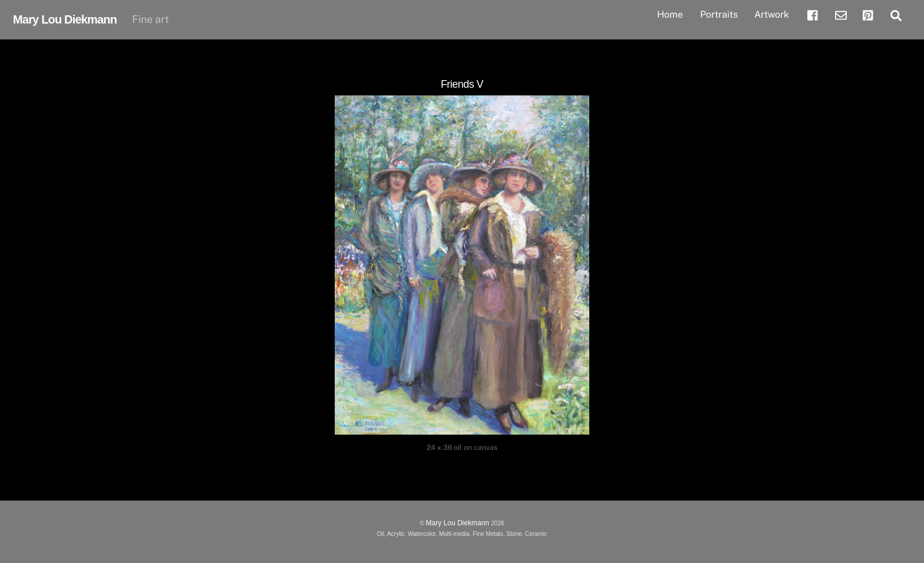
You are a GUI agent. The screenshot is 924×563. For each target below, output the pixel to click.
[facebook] (813, 14)
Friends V (462, 84)
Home (670, 14)
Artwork (772, 14)
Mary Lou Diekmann (459, 523)
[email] (841, 14)
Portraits (719, 14)
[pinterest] (869, 14)
